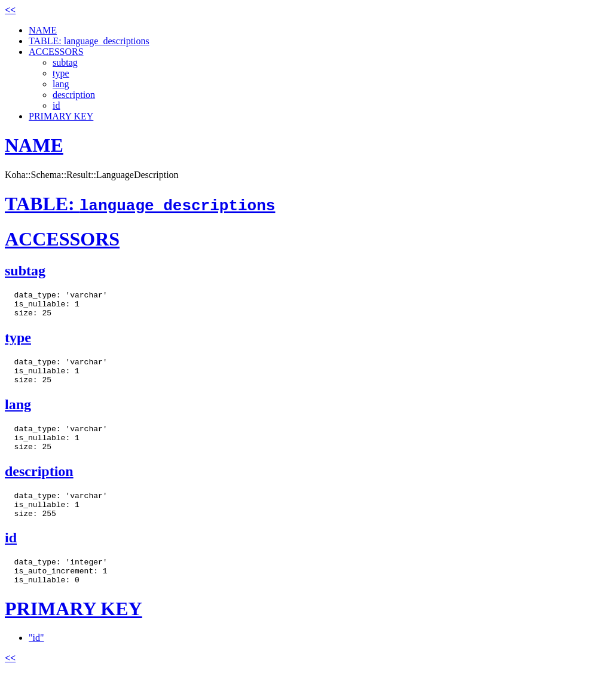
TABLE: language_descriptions (89, 41)
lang (61, 84)
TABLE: (140, 204)
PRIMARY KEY (61, 116)
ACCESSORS (56, 52)
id (56, 105)
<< (10, 10)
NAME (43, 30)
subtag (65, 62)
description (74, 95)
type (61, 73)
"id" (36, 664)
